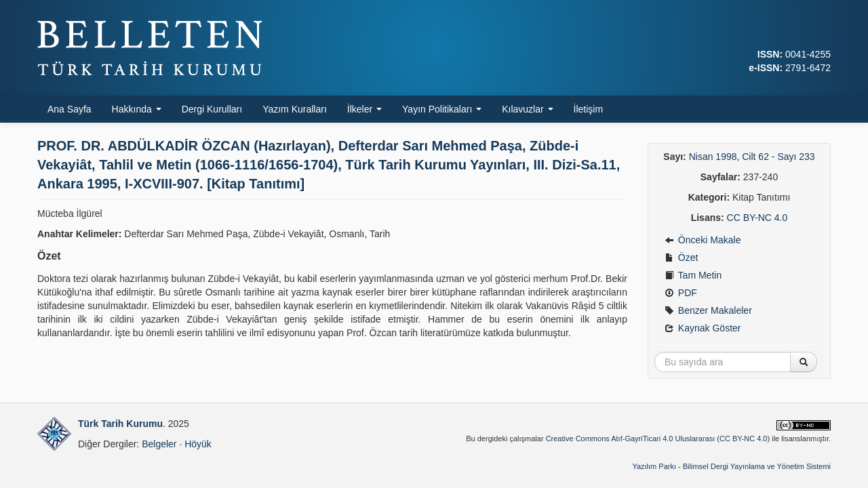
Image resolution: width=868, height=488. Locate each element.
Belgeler (159, 444)
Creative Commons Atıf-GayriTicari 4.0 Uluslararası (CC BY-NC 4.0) (658, 439)
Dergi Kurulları (212, 109)
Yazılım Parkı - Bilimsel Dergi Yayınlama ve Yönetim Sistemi (731, 466)
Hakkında (137, 109)
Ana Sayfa (70, 109)
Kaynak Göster (703, 328)
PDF (681, 293)
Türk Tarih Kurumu (120, 424)
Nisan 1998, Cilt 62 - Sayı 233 (752, 157)
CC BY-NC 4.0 (757, 218)
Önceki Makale (703, 240)
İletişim (589, 109)
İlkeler (364, 109)
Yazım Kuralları (295, 109)
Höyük (198, 444)
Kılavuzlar (527, 109)
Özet (681, 258)
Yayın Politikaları (442, 109)
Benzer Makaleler (708, 310)
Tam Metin (693, 275)
